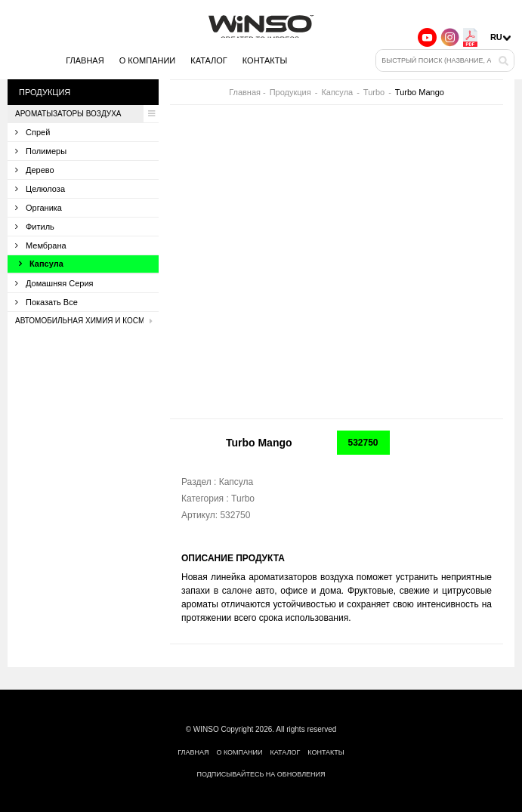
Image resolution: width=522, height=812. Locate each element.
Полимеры (41, 151)
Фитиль (35, 227)
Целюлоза (40, 189)
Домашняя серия (54, 283)
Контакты (265, 60)
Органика (39, 208)
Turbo (374, 93)
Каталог (209, 60)
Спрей (32, 132)
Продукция (290, 93)
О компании (148, 60)
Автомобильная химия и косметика (87, 321)
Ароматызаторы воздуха (87, 114)
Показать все (46, 302)
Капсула (41, 264)
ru (496, 37)
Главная (85, 60)
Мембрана (41, 245)
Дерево (35, 170)
